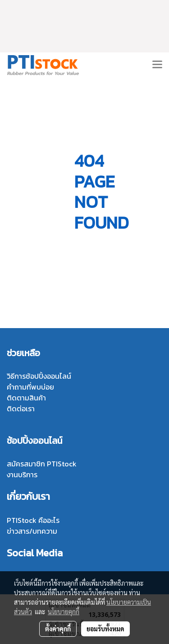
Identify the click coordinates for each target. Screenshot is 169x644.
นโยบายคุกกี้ (64, 611)
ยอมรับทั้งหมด (105, 629)
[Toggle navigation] (157, 65)
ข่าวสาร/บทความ (32, 531)
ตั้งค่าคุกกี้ (58, 629)
